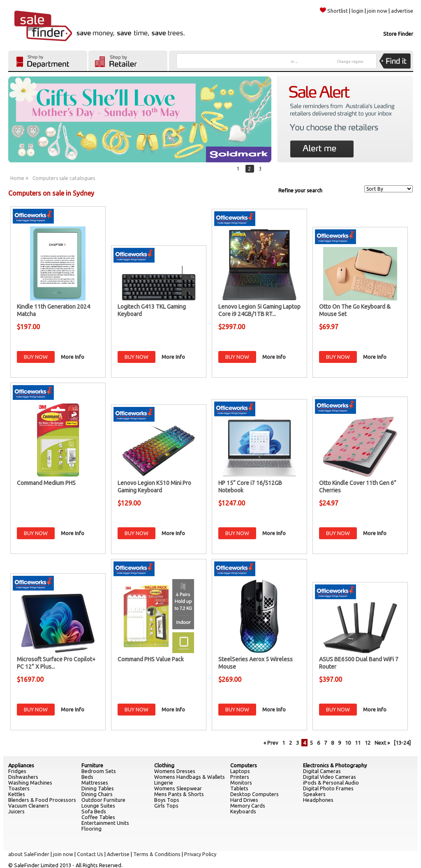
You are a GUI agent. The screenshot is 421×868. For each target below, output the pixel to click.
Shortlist (334, 11)
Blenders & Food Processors (42, 800)
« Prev (271, 743)
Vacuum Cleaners (29, 806)
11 (358, 743)
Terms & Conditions (157, 854)
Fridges (17, 771)
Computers (244, 765)
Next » (382, 743)
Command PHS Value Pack (151, 659)
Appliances (21, 765)
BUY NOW (36, 357)
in (294, 62)
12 (368, 743)
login (357, 11)
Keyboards (243, 811)
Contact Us (90, 854)
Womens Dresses (175, 771)
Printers (240, 777)
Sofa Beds (94, 811)
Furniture (92, 765)
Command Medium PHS (46, 483)
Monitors (241, 783)
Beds (87, 777)
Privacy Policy (200, 854)
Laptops (240, 771)
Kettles (17, 794)
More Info (73, 357)
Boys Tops (167, 800)
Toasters (19, 788)
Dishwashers (23, 777)
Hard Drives (244, 800)
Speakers (314, 794)
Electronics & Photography (335, 765)
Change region (350, 62)
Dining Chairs (97, 794)
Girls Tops (166, 806)
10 (348, 743)
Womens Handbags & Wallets (190, 777)
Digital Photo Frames (328, 788)
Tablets (239, 788)
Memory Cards (248, 806)
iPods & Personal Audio (331, 783)
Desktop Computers (254, 794)
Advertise (118, 854)
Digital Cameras (322, 771)
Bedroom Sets (99, 771)
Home (17, 178)
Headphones (318, 800)
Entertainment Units (105, 823)
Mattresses (95, 783)
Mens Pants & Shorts (179, 794)
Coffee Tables (98, 817)
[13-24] (402, 743)
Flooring (91, 829)
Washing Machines (30, 783)
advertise (402, 11)
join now (377, 11)
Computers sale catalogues (64, 178)
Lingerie (164, 783)
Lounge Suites (98, 806)
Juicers (16, 811)
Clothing (164, 765)
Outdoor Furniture (103, 800)
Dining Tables (98, 788)
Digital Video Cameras (330, 777)
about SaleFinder (29, 854)
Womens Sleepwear (178, 788)
